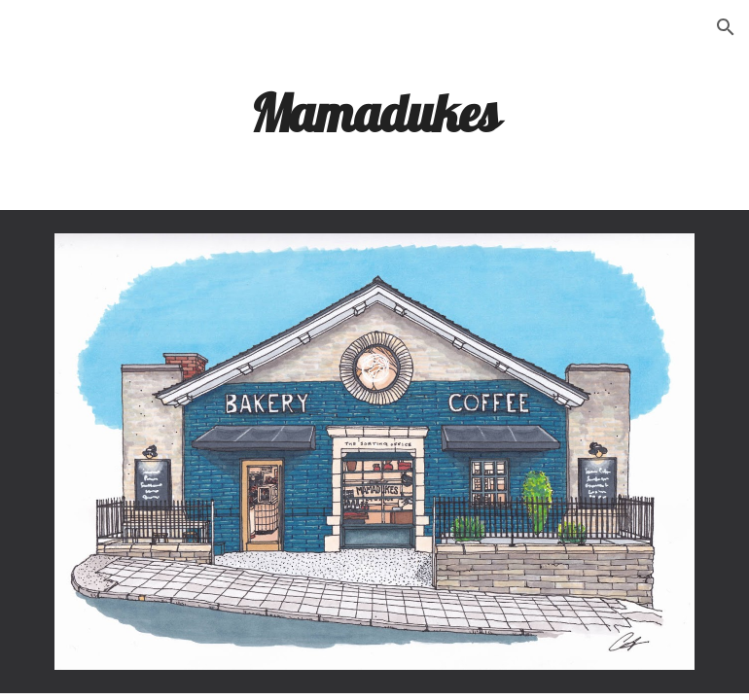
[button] (726, 27)
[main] (374, 112)
